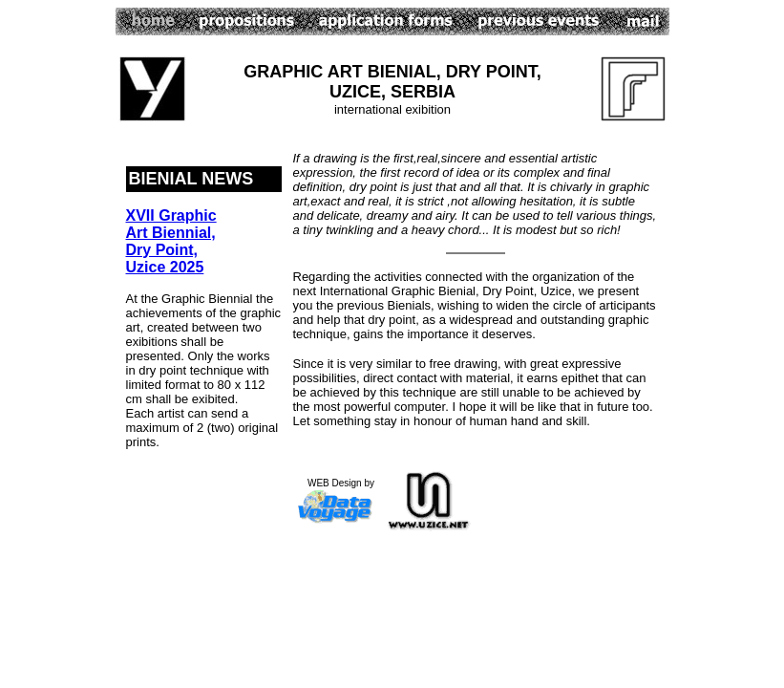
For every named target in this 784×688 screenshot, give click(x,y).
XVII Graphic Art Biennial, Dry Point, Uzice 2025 (171, 241)
